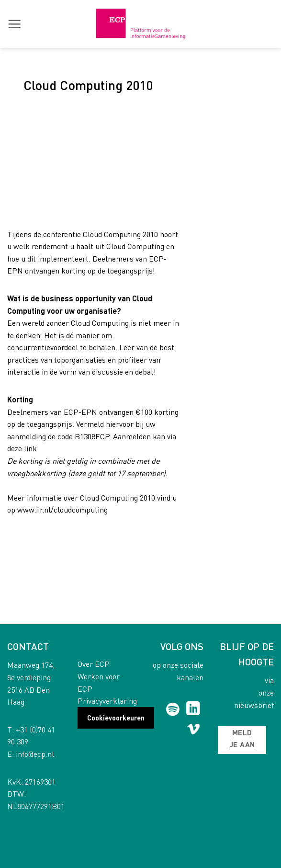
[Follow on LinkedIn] (193, 709)
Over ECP (94, 664)
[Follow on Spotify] (173, 709)
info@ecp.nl (35, 754)
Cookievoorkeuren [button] (116, 718)
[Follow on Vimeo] (194, 731)
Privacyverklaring (107, 701)
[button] (14, 24)
